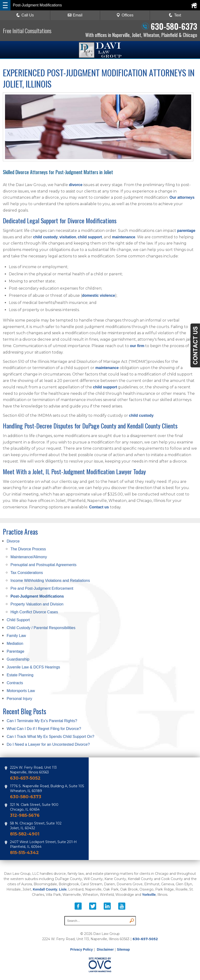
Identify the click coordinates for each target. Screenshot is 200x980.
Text (177, 15)
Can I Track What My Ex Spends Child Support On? (50, 737)
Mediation (15, 644)
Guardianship (18, 659)
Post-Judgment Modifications (37, 596)
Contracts (15, 683)
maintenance (124, 237)
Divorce (13, 541)
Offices (125, 15)
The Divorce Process (28, 549)
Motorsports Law (21, 691)
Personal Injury (19, 699)
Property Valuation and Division (37, 604)
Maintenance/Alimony (29, 557)
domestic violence (99, 295)
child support (90, 237)
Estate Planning (20, 675)
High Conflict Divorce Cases (34, 612)
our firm (137, 346)
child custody (45, 237)
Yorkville (149, 895)
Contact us (99, 507)
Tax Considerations (27, 573)
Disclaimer (105, 949)
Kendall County (45, 889)
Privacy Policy (81, 949)
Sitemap (123, 949)
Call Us (25, 15)
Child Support (18, 620)
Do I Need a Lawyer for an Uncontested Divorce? (48, 744)
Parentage (15, 651)
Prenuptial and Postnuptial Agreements (44, 565)
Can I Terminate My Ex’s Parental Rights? (42, 721)
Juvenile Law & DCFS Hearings (33, 667)
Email (75, 15)
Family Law (16, 636)
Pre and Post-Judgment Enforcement (42, 588)
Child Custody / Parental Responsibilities (41, 628)
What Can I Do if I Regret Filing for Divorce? (44, 729)
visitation (68, 237)
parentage (186, 231)
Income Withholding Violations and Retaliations (50, 581)
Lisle (63, 889)
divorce (76, 185)
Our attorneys (182, 197)
